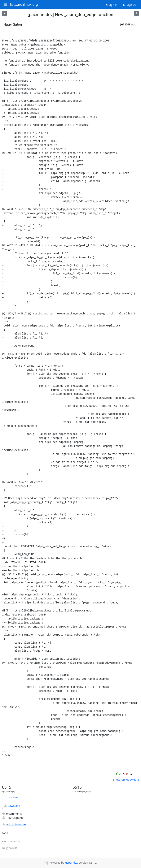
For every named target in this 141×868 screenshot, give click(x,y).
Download (12, 806)
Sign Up (130, 5)
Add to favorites (14, 824)
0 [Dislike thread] (126, 774)
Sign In (112, 5)
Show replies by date (126, 780)
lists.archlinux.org (24, 5)
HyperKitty (71, 863)
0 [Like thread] (119, 774)
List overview (11, 797)
